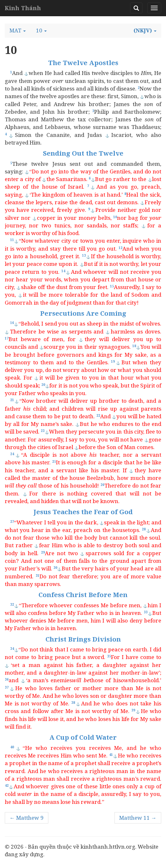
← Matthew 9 (27, 818)
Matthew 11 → (138, 818)
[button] (18, 30)
